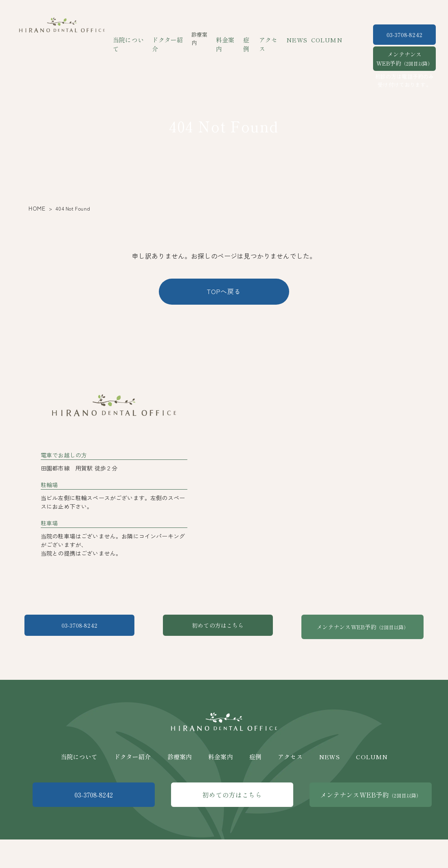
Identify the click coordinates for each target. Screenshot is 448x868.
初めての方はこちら (224, 668)
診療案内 (180, 790)
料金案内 (231, 34)
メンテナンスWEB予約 (404, 59)
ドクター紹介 (174, 34)
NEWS (294, 34)
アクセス (271, 34)
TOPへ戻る (224, 291)
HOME (35, 208)
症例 (250, 34)
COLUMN (320, 34)
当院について (138, 34)
